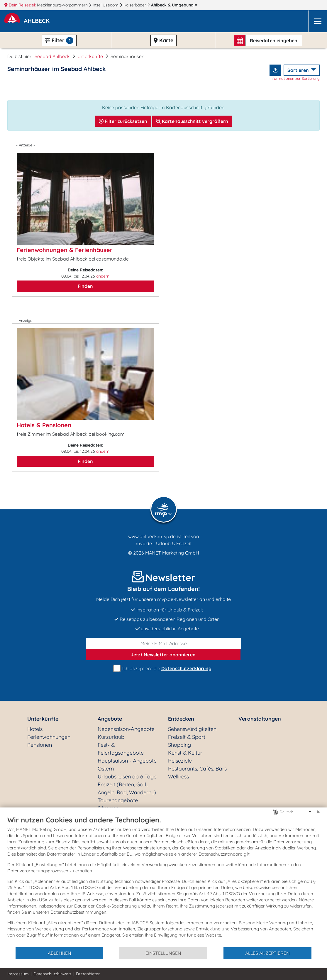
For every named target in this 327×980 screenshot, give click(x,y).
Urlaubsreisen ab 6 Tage (127, 777)
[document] (163, 881)
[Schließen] (318, 812)
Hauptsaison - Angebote (127, 761)
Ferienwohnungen (49, 737)
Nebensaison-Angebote (126, 729)
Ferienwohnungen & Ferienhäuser (65, 250)
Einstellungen (163, 953)
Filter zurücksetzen (123, 121)
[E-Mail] (164, 643)
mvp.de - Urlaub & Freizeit (164, 543)
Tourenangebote (118, 800)
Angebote (110, 719)
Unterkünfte (90, 56)
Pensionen (40, 745)
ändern (103, 276)
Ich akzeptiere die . (164, 669)
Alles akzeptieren (267, 953)
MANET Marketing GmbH (172, 553)
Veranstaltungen (260, 719)
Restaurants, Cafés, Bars (197, 769)
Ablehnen (59, 953)
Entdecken (181, 719)
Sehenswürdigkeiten (192, 729)
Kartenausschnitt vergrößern (192, 121)
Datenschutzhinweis (52, 974)
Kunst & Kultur (185, 753)
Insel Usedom (106, 5)
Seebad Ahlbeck (52, 56)
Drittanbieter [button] (88, 974)
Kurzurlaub (111, 737)
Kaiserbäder (135, 5)
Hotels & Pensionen (44, 425)
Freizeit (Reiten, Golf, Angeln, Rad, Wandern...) (127, 788)
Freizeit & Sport (187, 737)
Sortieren (299, 70)
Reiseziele (180, 761)
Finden (85, 286)
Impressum (18, 974)
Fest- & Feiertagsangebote (121, 749)
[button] (38, 21)
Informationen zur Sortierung (295, 78)
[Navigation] (318, 21)
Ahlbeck (174, 5)
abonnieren (163, 655)
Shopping (179, 745)
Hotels (35, 729)
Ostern (106, 769)
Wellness (178, 777)
